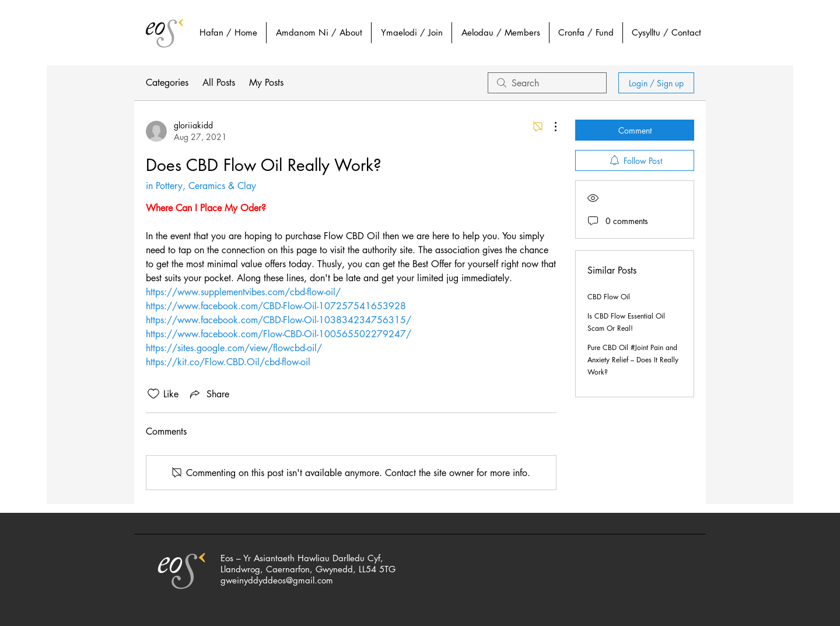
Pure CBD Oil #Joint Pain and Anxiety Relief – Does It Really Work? (633, 360)
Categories (167, 83)
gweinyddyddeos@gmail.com (277, 580)
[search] (547, 83)
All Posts (219, 83)
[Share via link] (209, 394)
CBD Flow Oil (609, 297)
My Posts (266, 83)
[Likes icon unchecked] (153, 394)
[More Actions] (549, 127)
